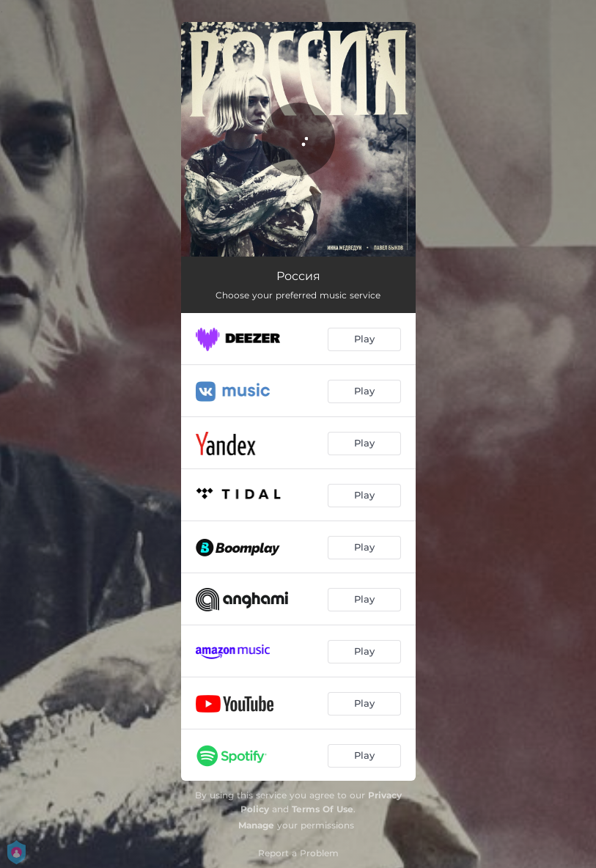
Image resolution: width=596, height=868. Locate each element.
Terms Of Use (323, 809)
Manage (256, 825)
